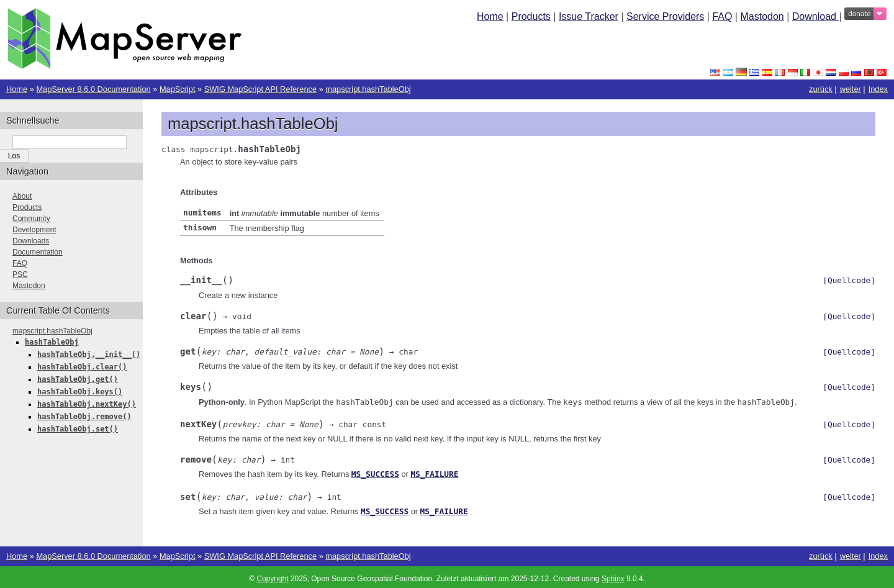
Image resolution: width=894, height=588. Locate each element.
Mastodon (762, 16)
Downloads (31, 241)
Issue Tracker (589, 16)
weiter (851, 89)
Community (31, 219)
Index (878, 89)
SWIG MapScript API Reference (260, 89)
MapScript (178, 89)
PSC (20, 274)
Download (816, 16)
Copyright (272, 576)
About (22, 196)
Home (490, 16)
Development (34, 230)
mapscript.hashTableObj (368, 89)
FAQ (722, 16)
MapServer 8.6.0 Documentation (93, 89)
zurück (821, 89)
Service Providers (665, 16)
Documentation (38, 252)
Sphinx (613, 576)
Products (531, 16)
